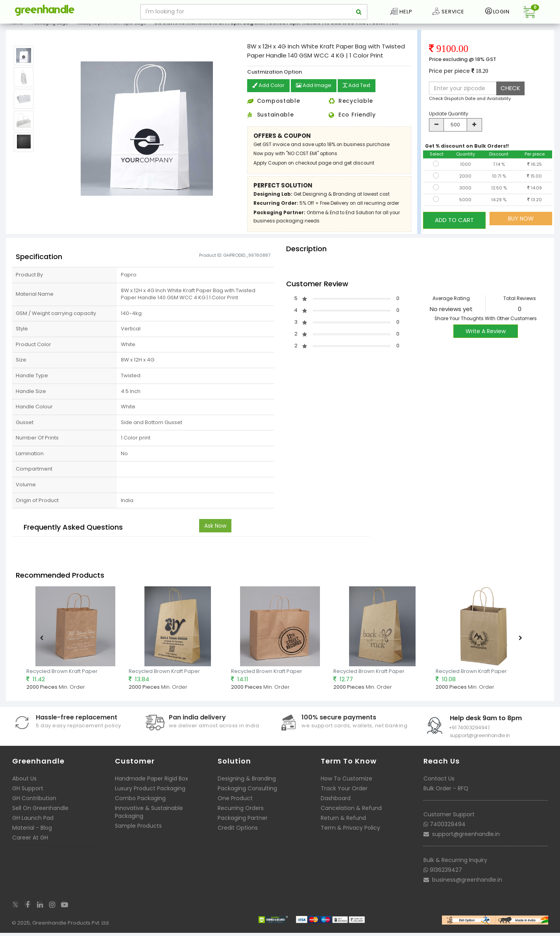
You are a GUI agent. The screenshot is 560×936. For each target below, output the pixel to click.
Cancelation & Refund (351, 814)
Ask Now (215, 532)
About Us (24, 784)
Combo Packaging (140, 804)
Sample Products (138, 832)
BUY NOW (521, 225)
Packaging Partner (243, 824)
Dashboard (336, 804)
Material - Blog (32, 834)
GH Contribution (34, 804)
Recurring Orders (241, 814)
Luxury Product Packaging (150, 794)
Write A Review (486, 337)
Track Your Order (344, 794)
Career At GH (30, 843)
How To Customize (347, 784)
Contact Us (439, 784)
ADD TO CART (454, 225)
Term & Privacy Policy (350, 834)
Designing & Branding (247, 784)
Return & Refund (343, 824)
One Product (235, 804)
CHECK (510, 94)
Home (16, 29)
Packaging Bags (50, 29)
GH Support (28, 794)
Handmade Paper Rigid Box (152, 784)
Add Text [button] (362, 92)
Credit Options (238, 834)
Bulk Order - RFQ (446, 794)
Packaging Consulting (247, 794)
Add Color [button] (269, 92)
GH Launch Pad (33, 824)
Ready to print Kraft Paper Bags (112, 29)
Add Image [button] (316, 92)
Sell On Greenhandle (40, 814)
